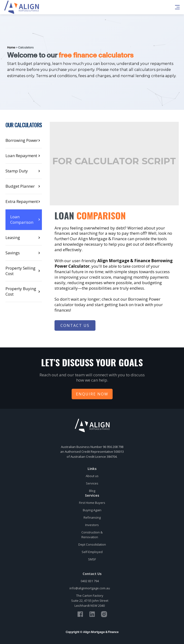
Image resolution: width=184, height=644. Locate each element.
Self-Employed (92, 552)
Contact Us (75, 325)
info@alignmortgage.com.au (90, 588)
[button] (145, 7)
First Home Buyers (92, 503)
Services (92, 483)
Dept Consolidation (92, 544)
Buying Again (92, 510)
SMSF (92, 559)
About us (92, 476)
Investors (92, 525)
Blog (92, 491)
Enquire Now (92, 394)
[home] (21, 7)
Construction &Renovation (92, 535)
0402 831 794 (90, 581)
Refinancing (92, 517)
